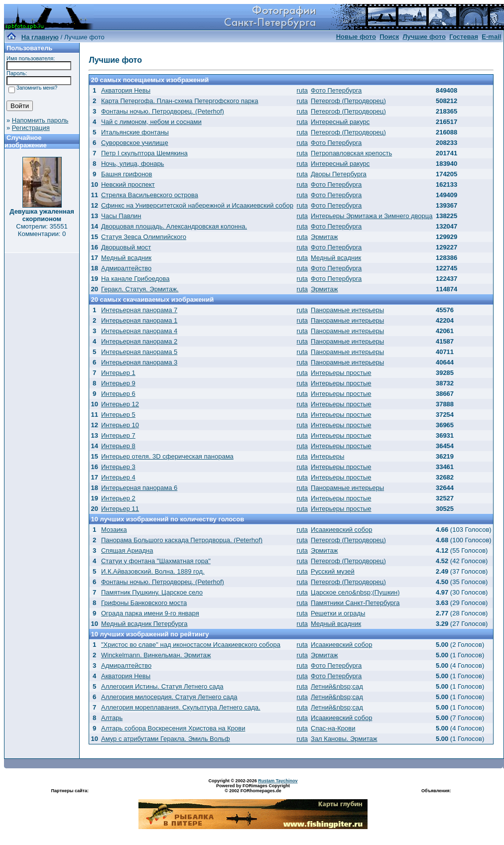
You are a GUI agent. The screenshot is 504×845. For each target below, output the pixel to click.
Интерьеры (327, 456)
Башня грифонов (127, 174)
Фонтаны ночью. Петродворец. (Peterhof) (163, 111)
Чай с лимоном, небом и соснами (151, 122)
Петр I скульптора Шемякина (144, 153)
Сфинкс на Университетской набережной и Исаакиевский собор (197, 205)
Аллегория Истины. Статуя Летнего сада (162, 686)
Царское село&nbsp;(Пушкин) (355, 592)
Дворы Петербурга (339, 174)
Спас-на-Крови (333, 728)
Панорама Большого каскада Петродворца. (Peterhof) (182, 540)
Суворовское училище (135, 143)
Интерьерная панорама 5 (139, 352)
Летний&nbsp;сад (337, 686)
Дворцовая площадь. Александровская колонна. (174, 226)
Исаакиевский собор (341, 530)
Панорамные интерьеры (347, 310)
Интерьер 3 (118, 467)
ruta (302, 90)
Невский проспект (128, 184)
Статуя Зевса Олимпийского (144, 237)
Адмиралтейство (126, 268)
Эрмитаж (324, 237)
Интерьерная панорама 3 (139, 362)
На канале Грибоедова (135, 279)
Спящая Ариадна (127, 550)
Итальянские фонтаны (135, 132)
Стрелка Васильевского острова (150, 195)
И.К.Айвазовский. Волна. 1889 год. (153, 571)
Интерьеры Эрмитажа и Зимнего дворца (372, 216)
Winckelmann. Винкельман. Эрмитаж (156, 655)
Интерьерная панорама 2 (139, 341)
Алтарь (112, 718)
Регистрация (31, 128)
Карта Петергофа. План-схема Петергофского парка (180, 101)
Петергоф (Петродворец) (348, 101)
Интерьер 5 (118, 415)
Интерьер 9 (118, 383)
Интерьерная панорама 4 (139, 331)
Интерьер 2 (118, 498)
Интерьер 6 (118, 394)
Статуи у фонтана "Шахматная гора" (156, 561)
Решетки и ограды (338, 613)
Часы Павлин (121, 216)
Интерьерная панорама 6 (139, 488)
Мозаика (114, 530)
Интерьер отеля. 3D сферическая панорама (167, 456)
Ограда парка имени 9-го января (150, 613)
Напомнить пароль (40, 120)
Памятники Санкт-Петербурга (355, 603)
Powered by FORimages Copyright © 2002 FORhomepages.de (253, 788)
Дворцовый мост (126, 247)
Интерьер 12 (120, 404)
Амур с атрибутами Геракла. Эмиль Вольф (166, 739)
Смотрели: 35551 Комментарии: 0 (42, 230)
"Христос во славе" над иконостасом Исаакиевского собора (191, 645)
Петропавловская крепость (351, 153)
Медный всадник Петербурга (144, 624)
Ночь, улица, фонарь (132, 164)
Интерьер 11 (120, 509)
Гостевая (464, 37)
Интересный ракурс (340, 122)
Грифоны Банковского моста (144, 603)
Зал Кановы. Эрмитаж (344, 739)
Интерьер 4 (118, 477)
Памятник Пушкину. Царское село (152, 592)
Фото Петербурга (336, 90)
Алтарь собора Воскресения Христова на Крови (173, 728)
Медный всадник (126, 258)
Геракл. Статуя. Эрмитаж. (140, 289)
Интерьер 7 (118, 435)
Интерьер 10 (120, 425)
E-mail (491, 37)
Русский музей (333, 571)
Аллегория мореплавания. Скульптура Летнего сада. (181, 707)
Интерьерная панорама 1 (139, 320)
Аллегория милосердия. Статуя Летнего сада (169, 697)
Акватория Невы (126, 90)
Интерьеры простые (341, 373)
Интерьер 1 (118, 373)
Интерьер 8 (118, 446)
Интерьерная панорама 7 (139, 310)
